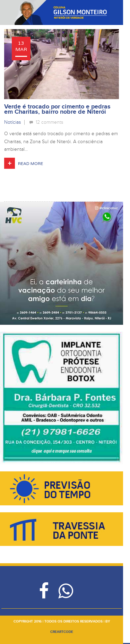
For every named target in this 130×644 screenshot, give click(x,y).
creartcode (62, 632)
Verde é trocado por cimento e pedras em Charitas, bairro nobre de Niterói (57, 109)
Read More (31, 164)
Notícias (12, 122)
